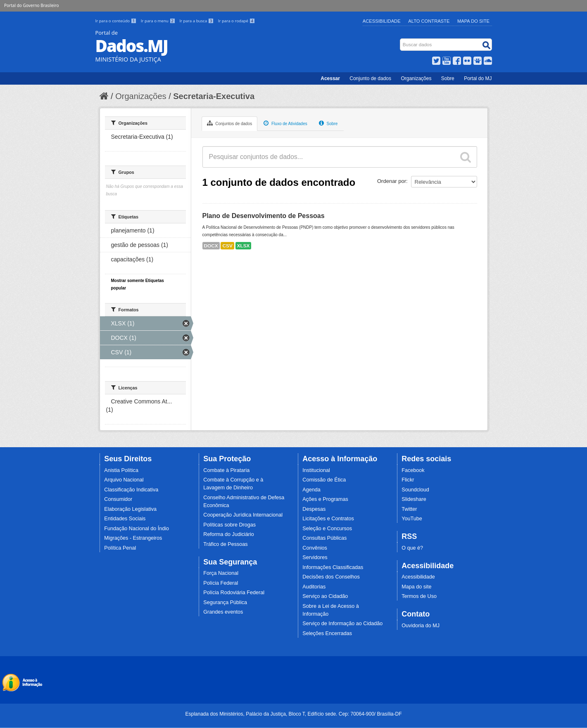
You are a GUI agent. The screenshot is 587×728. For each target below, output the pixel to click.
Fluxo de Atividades (285, 123)
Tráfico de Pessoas (225, 544)
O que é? (412, 548)
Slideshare (414, 499)
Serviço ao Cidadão (325, 596)
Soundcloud (415, 490)
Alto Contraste (429, 21)
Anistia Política (121, 470)
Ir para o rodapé (236, 21)
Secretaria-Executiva (214, 96)
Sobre (448, 78)
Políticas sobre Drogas (229, 525)
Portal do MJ (478, 78)
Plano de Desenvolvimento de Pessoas (264, 216)
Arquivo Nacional (124, 480)
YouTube (412, 519)
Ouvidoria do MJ (421, 626)
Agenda (311, 490)
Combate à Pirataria (226, 470)
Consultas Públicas (324, 538)
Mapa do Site (473, 21)
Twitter (409, 509)
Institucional (316, 470)
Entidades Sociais (125, 519)
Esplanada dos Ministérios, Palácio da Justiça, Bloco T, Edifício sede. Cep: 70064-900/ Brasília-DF (293, 714)
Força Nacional (221, 573)
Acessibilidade (382, 21)
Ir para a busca (197, 21)
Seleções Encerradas (327, 633)
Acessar (330, 78)
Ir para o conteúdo (116, 21)
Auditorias (314, 587)
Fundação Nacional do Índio (137, 529)
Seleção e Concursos (327, 529)
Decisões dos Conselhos (331, 577)
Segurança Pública (225, 602)
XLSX (244, 246)
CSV (227, 246)
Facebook (413, 470)
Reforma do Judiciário (229, 534)
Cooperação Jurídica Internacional (243, 515)
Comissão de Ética (324, 480)
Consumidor (118, 499)
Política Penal (120, 548)
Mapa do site (416, 587)
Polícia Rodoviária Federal (234, 593)
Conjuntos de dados (230, 123)
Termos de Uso (419, 596)
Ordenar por (392, 181)
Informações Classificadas (333, 567)
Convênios (315, 548)
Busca (400, 40)
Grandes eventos (223, 612)
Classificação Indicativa (131, 490)
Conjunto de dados (370, 78)
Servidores (315, 557)
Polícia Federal (221, 583)
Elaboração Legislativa (130, 509)
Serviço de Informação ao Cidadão (342, 624)
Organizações (416, 78)
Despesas (314, 509)
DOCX (211, 246)
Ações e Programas (325, 499)
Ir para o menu (159, 21)
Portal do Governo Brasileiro (31, 5)
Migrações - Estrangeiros (133, 538)
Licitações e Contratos (328, 519)
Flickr (408, 480)
